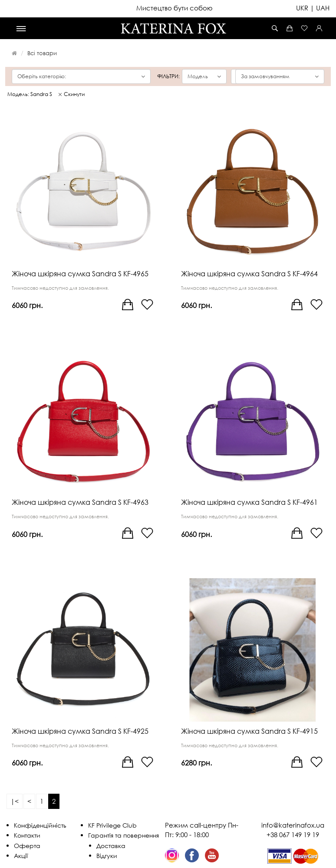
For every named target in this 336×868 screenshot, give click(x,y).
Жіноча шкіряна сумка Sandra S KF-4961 (249, 502)
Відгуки (107, 856)
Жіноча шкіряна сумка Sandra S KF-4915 (249, 731)
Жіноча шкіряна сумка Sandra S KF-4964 (249, 274)
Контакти (27, 835)
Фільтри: (168, 76)
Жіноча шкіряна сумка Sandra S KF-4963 (80, 502)
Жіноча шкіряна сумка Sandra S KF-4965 (80, 274)
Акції (21, 856)
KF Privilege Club (112, 825)
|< (15, 801)
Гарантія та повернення (124, 835)
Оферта (27, 846)
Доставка (111, 846)
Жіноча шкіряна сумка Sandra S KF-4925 (80, 731)
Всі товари (42, 53)
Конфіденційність (40, 825)
